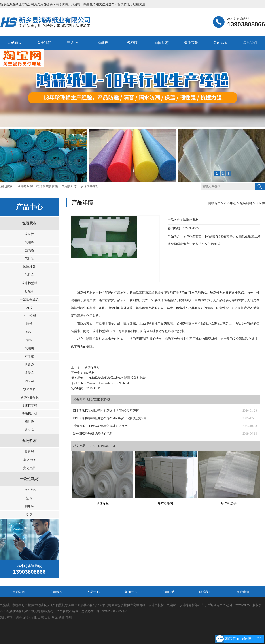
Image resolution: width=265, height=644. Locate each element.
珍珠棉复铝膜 (29, 397)
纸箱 (29, 332)
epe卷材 (89, 373)
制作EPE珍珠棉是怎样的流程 (93, 434)
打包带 (29, 291)
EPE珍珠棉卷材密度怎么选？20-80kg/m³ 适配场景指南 (110, 418)
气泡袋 (29, 348)
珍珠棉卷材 (29, 405)
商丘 (55, 617)
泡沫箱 (29, 381)
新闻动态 (162, 43)
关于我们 (44, 43)
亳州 (69, 617)
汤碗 (29, 498)
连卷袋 (29, 373)
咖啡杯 (29, 506)
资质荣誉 (191, 43)
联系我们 (250, 43)
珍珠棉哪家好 (90, 186)
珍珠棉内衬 (91, 367)
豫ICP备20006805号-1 (112, 611)
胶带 (29, 324)
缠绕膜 (29, 250)
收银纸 (29, 452)
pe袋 (29, 307)
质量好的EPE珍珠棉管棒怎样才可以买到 (101, 426)
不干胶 (29, 356)
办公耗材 (29, 441)
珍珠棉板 (102, 503)
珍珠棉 (103, 43)
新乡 (26, 617)
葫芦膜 (29, 422)
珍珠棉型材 (29, 283)
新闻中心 (131, 592)
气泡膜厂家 (70, 186)
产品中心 (74, 43)
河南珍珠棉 (60, 4)
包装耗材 (29, 223)
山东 (41, 617)
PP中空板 (29, 316)
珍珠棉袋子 (229, 503)
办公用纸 (29, 460)
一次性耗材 (29, 479)
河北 (34, 617)
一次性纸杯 (29, 490)
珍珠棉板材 (166, 503)
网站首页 (15, 43)
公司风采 (220, 43)
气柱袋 (29, 275)
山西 (47, 617)
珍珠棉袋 (29, 267)
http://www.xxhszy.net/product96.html (105, 383)
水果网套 (29, 389)
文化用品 (29, 468)
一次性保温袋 (29, 299)
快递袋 (29, 365)
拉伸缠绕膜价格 (48, 186)
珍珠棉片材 (29, 414)
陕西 (62, 617)
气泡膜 (132, 43)
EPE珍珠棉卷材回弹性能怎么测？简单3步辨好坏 (106, 411)
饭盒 (29, 514)
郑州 (19, 617)
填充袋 (29, 430)
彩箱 (29, 340)
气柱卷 (29, 258)
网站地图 (243, 592)
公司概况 (56, 592)
